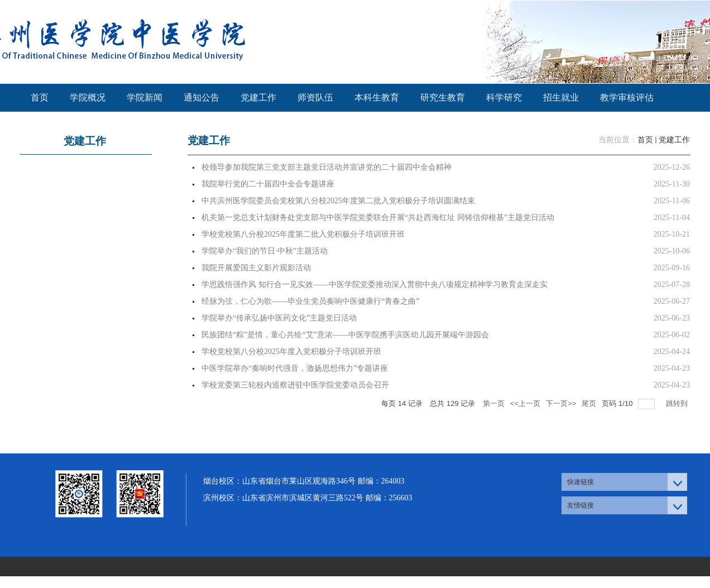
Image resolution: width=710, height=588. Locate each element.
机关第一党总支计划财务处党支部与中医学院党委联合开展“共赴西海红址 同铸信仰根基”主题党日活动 (378, 217)
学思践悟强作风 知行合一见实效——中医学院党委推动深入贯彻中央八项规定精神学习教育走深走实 (375, 285)
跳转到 (678, 403)
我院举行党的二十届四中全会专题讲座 (268, 184)
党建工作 (674, 140)
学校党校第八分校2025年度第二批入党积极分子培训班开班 (303, 234)
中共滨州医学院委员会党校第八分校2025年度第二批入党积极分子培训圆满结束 (338, 201)
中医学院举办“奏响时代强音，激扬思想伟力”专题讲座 (295, 368)
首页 (645, 140)
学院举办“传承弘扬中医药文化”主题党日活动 (279, 318)
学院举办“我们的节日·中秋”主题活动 (265, 251)
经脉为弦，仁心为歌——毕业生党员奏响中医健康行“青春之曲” (310, 301)
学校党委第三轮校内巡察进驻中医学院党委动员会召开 (295, 385)
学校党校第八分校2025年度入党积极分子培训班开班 (291, 352)
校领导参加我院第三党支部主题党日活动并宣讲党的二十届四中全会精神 (327, 167)
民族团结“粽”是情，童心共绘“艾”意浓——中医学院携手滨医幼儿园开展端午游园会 (345, 335)
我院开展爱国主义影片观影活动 (256, 268)
